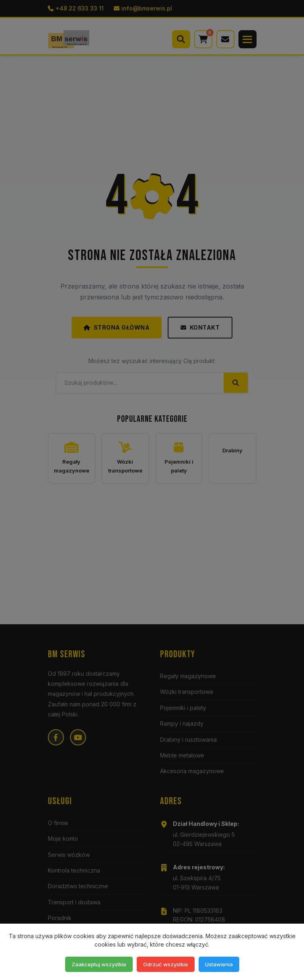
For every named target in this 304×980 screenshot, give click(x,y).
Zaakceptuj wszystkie (99, 964)
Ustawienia (219, 964)
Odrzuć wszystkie (166, 964)
